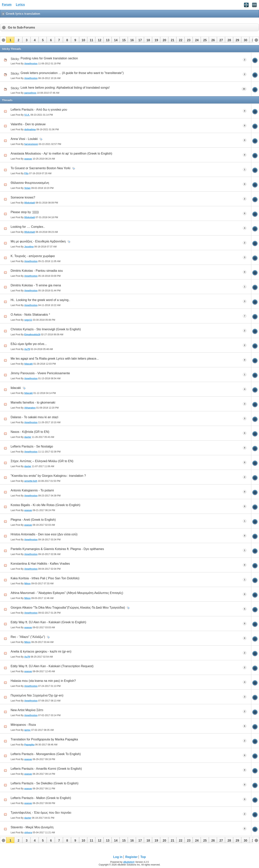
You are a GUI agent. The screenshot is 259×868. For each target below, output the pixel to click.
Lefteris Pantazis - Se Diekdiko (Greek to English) (44, 783)
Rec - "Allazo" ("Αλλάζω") (28, 637)
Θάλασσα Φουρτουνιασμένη (30, 183)
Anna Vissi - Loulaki (24, 139)
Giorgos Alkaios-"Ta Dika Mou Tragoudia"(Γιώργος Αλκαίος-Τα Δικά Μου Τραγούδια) (68, 608)
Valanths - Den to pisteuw (28, 124)
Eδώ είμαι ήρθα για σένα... (29, 344)
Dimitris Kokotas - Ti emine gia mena (36, 285)
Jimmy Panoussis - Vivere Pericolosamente (40, 373)
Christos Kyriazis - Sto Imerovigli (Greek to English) (46, 329)
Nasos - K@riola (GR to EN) (30, 432)
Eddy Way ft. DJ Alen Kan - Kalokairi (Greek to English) (48, 622)
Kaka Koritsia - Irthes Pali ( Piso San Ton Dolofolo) (45, 578)
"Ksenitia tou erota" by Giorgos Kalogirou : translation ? (48, 476)
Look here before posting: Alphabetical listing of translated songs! (65, 88)
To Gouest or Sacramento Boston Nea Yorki (41, 168)
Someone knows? (23, 197)
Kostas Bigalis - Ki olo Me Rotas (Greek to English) (45, 505)
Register (131, 857)
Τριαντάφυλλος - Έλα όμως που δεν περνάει (41, 813)
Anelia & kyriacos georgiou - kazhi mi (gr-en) (41, 651)
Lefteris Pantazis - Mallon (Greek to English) (41, 798)
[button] (10, 40)
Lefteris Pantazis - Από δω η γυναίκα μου (39, 110)
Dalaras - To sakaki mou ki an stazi (34, 417)
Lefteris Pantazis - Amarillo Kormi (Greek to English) (46, 769)
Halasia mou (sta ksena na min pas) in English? (43, 681)
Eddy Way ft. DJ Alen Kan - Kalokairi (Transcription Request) (52, 666)
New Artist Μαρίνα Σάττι (27, 710)
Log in (118, 857)
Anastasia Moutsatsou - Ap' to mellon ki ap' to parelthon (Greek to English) (61, 153)
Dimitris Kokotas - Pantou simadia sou (37, 271)
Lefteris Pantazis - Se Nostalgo (32, 446)
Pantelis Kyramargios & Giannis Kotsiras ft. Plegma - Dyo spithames (57, 549)
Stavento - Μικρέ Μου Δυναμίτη (32, 827)
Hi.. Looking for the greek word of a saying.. (40, 300)
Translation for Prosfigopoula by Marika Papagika (44, 739)
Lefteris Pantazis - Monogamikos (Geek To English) (46, 754)
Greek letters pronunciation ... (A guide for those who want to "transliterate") (72, 73)
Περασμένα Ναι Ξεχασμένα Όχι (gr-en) (37, 695)
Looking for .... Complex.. (28, 227)
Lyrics (20, 5)
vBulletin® (129, 862)
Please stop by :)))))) (25, 212)
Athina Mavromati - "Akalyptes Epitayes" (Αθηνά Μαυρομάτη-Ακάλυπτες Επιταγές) (67, 593)
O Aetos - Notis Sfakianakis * (30, 315)
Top (143, 857)
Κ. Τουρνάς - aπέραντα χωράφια (33, 256)
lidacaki (16, 388)
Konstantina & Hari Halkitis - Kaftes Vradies (40, 564)
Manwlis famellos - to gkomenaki (33, 402)
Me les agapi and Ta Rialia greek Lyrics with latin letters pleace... (55, 359)
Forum (7, 5)
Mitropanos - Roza (23, 725)
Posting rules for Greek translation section (49, 58)
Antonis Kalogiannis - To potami (32, 490)
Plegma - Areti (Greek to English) (33, 520)
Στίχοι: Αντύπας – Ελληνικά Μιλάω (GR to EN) (42, 461)
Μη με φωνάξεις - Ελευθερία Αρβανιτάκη (38, 241)
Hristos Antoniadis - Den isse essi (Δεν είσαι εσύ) (44, 534)
